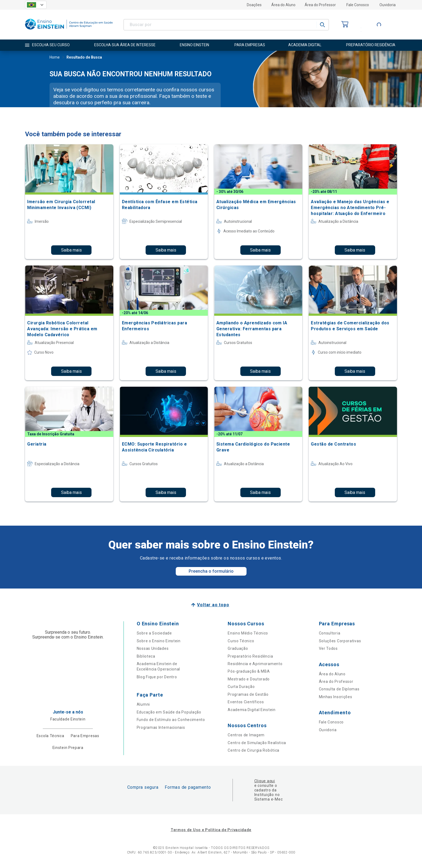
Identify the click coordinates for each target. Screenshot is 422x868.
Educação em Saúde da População (169, 712)
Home (55, 58)
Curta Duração (241, 687)
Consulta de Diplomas (339, 689)
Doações (254, 5)
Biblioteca (146, 656)
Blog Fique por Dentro (157, 677)
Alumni (143, 704)
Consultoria (330, 633)
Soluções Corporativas (340, 641)
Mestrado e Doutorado (249, 679)
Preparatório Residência (250, 656)
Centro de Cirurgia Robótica (254, 750)
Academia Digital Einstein (252, 710)
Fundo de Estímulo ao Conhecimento (171, 720)
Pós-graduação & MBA (249, 671)
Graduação (238, 648)
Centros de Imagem (246, 735)
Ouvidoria (388, 5)
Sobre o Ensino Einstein (159, 641)
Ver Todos (328, 648)
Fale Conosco (358, 5)
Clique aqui (265, 781)
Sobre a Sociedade (154, 633)
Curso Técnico (241, 641)
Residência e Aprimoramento (255, 664)
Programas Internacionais (161, 727)
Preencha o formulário (211, 571)
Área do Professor (320, 5)
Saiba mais (71, 250)
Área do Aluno (283, 5)
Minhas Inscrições (336, 697)
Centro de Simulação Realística (257, 743)
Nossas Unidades (153, 648)
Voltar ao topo (213, 605)
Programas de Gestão (248, 694)
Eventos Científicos (246, 702)
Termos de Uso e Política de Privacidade (211, 830)
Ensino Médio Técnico (248, 633)
